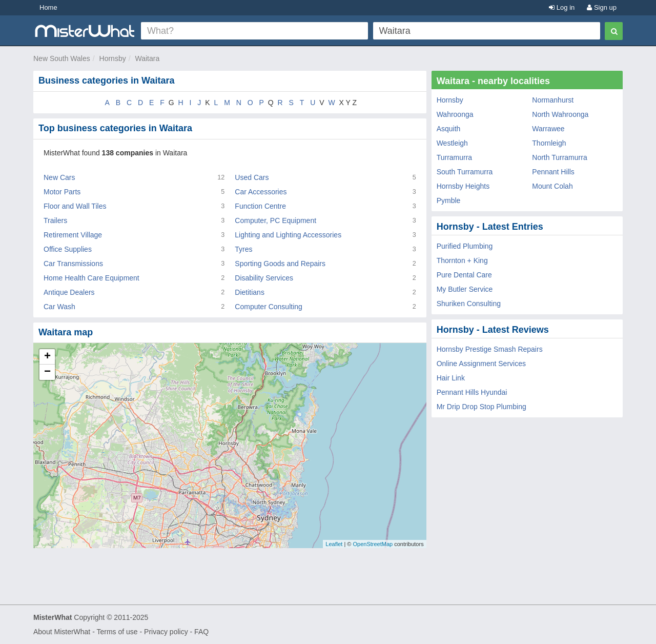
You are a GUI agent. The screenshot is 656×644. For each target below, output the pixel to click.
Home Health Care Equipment (91, 278)
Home (48, 7)
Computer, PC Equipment (275, 220)
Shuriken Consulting (469, 304)
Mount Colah (552, 186)
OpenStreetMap (373, 544)
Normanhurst (553, 100)
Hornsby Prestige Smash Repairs (490, 349)
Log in (562, 7)
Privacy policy (166, 632)
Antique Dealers (69, 292)
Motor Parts (62, 192)
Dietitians (250, 292)
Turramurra (455, 157)
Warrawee (548, 129)
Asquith (449, 129)
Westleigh (452, 143)
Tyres (243, 249)
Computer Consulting (269, 307)
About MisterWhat (62, 632)
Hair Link (451, 378)
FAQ (201, 632)
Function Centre (260, 206)
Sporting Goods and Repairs (280, 264)
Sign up (602, 7)
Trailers (55, 220)
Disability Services (264, 278)
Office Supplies (68, 249)
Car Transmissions (73, 264)
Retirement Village (73, 235)
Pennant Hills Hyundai (472, 392)
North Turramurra (559, 157)
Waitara (147, 58)
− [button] (47, 372)
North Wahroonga (560, 114)
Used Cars (252, 177)
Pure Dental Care (464, 275)
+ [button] (47, 357)
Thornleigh (549, 143)
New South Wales (62, 58)
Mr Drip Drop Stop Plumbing (481, 407)
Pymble (449, 200)
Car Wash (59, 307)
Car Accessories (261, 192)
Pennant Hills (553, 172)
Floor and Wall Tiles (75, 206)
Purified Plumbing (465, 246)
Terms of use (117, 632)
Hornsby (113, 58)
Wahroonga (455, 114)
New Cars (59, 177)
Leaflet (334, 544)
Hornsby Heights (463, 186)
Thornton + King (462, 260)
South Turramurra (465, 172)
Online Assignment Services (481, 364)
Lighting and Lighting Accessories (288, 235)
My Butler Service (465, 289)
